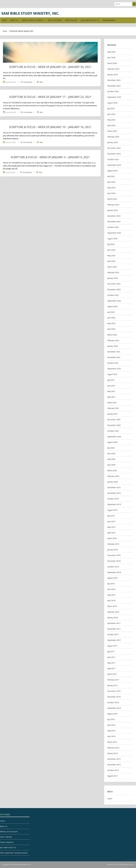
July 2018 (111, 584)
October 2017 (113, 634)
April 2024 (111, 193)
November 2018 (114, 561)
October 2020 (113, 431)
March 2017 (112, 674)
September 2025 (114, 97)
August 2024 (112, 171)
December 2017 (114, 623)
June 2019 (111, 521)
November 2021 (114, 357)
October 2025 (113, 91)
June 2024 (111, 182)
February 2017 (113, 680)
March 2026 (112, 63)
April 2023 (111, 261)
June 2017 (111, 657)
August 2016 (112, 714)
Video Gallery (71, 20)
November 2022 (114, 289)
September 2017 (114, 640)
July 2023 (111, 244)
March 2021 (112, 403)
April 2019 (111, 533)
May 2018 (111, 595)
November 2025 (114, 86)
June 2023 (111, 250)
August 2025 (112, 103)
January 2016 (113, 753)
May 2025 (111, 120)
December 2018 (114, 555)
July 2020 (111, 448)
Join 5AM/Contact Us (90, 20)
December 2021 (114, 352)
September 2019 (114, 504)
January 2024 (113, 210)
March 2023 (112, 267)
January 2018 (113, 617)
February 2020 (113, 476)
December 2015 (114, 759)
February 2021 (113, 408)
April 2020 (111, 465)
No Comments (28, 82)
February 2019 (113, 544)
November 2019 (114, 493)
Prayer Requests (7, 842)
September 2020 (114, 436)
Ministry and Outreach (33, 20)
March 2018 (112, 606)
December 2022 (114, 284)
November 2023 (114, 222)
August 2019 (112, 510)
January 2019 (113, 550)
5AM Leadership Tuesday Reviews (14, 853)
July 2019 (111, 516)
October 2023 (113, 227)
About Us (14, 20)
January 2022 (113, 346)
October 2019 (113, 499)
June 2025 (111, 114)
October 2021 (113, 363)
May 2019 (111, 527)
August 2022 (112, 306)
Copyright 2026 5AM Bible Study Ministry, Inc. (17, 865)
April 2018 (111, 601)
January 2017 (113, 685)
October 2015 (113, 770)
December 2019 (114, 487)
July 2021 (111, 380)
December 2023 (114, 216)
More (41, 82)
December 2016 (114, 691)
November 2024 (114, 154)
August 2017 (112, 646)
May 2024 (111, 188)
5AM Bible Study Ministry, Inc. (30, 13)
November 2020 (114, 425)
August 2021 (112, 374)
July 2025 (111, 108)
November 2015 (114, 765)
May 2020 (111, 459)
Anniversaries (110, 20)
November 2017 (114, 629)
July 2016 (111, 719)
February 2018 (113, 612)
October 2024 (113, 159)
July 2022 (111, 312)
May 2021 (111, 391)
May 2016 (111, 731)
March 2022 (112, 335)
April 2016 (111, 736)
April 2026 (111, 57)
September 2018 (114, 572)
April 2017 (111, 668)
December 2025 (114, 80)
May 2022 (111, 323)
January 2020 (113, 482)
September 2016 (114, 708)
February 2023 (113, 272)
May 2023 (111, 255)
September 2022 (114, 301)
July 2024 (111, 176)
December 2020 (114, 420)
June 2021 (111, 386)
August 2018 (112, 578)
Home (4, 20)
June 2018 (111, 589)
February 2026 (113, 69)
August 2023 (112, 239)
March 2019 (112, 538)
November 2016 (114, 697)
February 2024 (113, 205)
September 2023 (114, 233)
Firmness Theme (112, 865)
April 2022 (111, 329)
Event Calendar (55, 20)
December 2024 (114, 148)
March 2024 (112, 199)
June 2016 (111, 725)
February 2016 (113, 748)
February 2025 (113, 137)
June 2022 (111, 318)
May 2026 (111, 52)
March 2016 (112, 742)
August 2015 (112, 776)
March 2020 (112, 470)
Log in (110, 798)
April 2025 (111, 125)
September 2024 (114, 165)
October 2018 (113, 567)
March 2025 (112, 131)
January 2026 (113, 74)
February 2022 (113, 340)
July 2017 (111, 651)
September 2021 (114, 369)
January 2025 (113, 142)
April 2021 (111, 397)
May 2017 (111, 663)
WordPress (130, 865)
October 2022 (113, 295)
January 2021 (113, 414)
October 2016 (113, 702)
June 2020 (111, 453)
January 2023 (113, 278)
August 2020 (112, 442)
